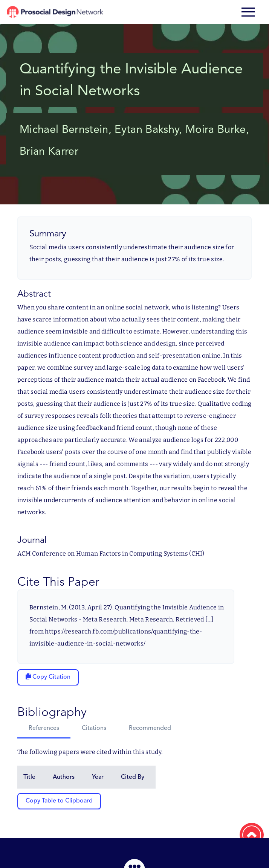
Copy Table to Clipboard (59, 801)
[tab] (44, 729)
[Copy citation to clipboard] (48, 677)
